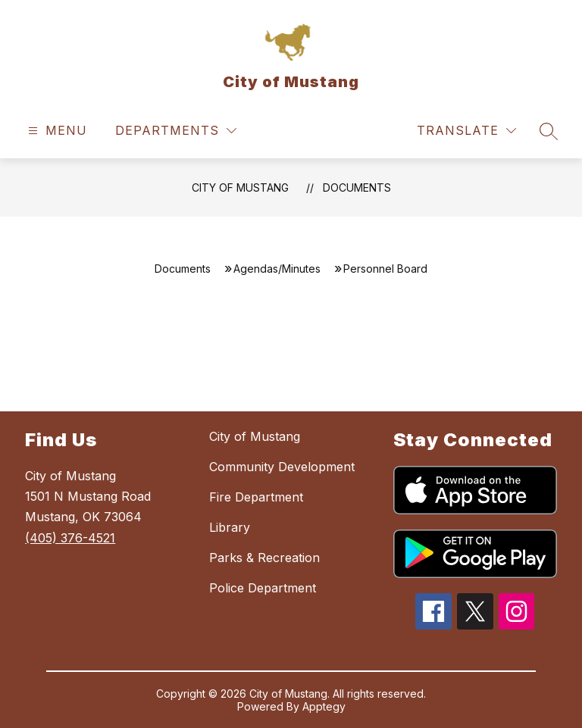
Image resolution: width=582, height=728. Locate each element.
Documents (357, 187)
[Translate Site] (466, 131)
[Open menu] (56, 131)
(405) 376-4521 (70, 538)
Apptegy (324, 706)
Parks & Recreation (264, 558)
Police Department (263, 588)
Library (230, 527)
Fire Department (256, 497)
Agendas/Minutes (277, 269)
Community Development (282, 467)
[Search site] (549, 131)
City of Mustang (240, 187)
